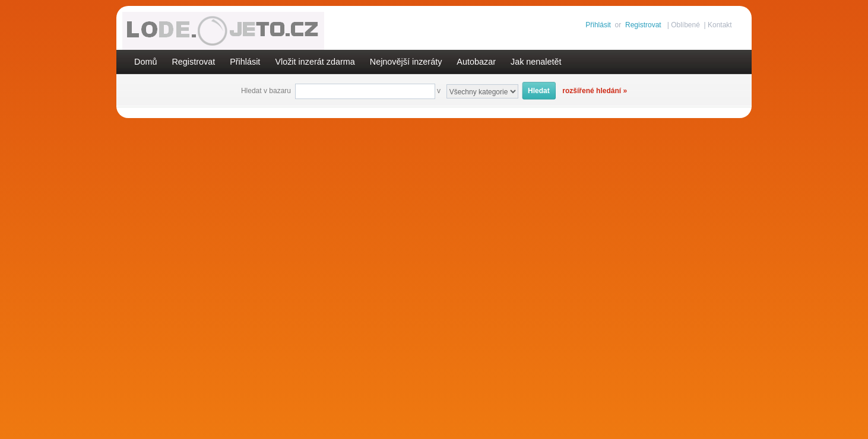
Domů (145, 62)
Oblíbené (685, 25)
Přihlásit (598, 25)
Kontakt (720, 25)
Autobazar (476, 62)
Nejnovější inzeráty (406, 62)
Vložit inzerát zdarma (315, 62)
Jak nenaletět (536, 62)
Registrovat (643, 25)
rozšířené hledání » (595, 91)
